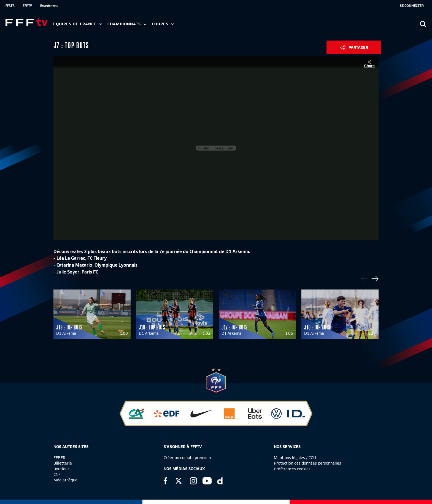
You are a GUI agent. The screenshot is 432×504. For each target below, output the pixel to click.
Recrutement (49, 6)
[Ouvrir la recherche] (423, 24)
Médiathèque (65, 480)
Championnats (127, 24)
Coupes (163, 24)
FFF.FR (10, 6)
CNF (57, 474)
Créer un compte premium (187, 458)
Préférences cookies (292, 469)
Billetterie (63, 463)
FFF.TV (27, 6)
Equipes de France (78, 24)
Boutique (62, 469)
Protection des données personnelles (307, 463)
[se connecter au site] (412, 6)
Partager (358, 47)
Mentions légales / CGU (295, 458)
